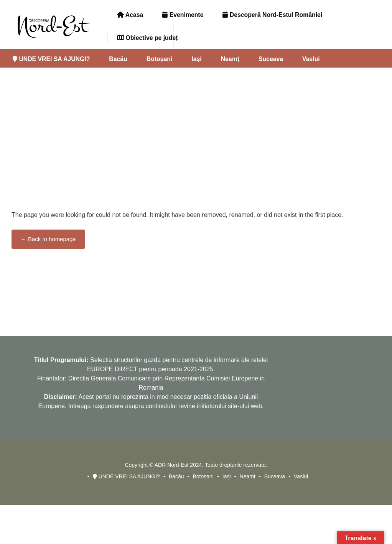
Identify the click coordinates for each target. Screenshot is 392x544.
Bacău (118, 59)
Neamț (230, 59)
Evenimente (183, 15)
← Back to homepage (48, 239)
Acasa (130, 15)
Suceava (271, 59)
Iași (196, 59)
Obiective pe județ (147, 38)
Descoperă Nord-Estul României (272, 15)
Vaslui (311, 59)
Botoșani (160, 59)
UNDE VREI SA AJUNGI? (51, 59)
